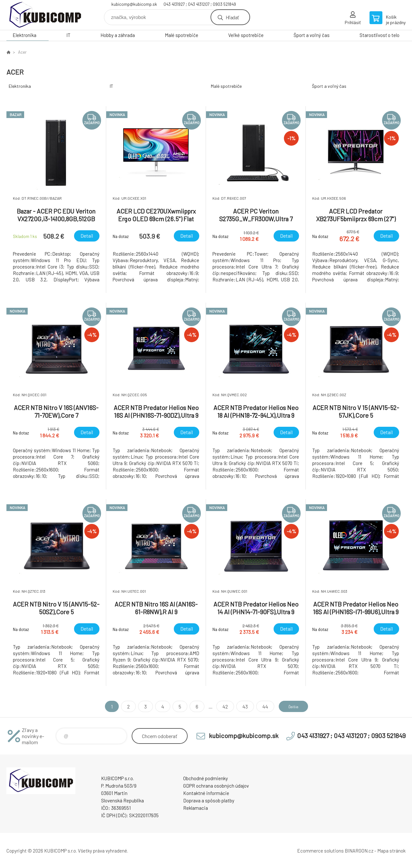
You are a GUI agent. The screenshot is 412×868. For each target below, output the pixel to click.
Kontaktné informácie (206, 793)
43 (239, 706)
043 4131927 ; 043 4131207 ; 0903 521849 (200, 4)
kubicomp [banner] (45, 15)
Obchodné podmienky (206, 778)
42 (219, 706)
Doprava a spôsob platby (209, 800)
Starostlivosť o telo (379, 35)
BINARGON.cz (359, 851)
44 (259, 706)
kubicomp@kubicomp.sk (134, 4)
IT (68, 35)
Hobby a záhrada (118, 35)
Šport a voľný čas (312, 35)
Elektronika (24, 35)
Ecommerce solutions (320, 851)
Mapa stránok (391, 851)
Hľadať (232, 17)
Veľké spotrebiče (246, 35)
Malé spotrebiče (182, 35)
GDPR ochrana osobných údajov (216, 786)
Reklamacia (196, 808)
